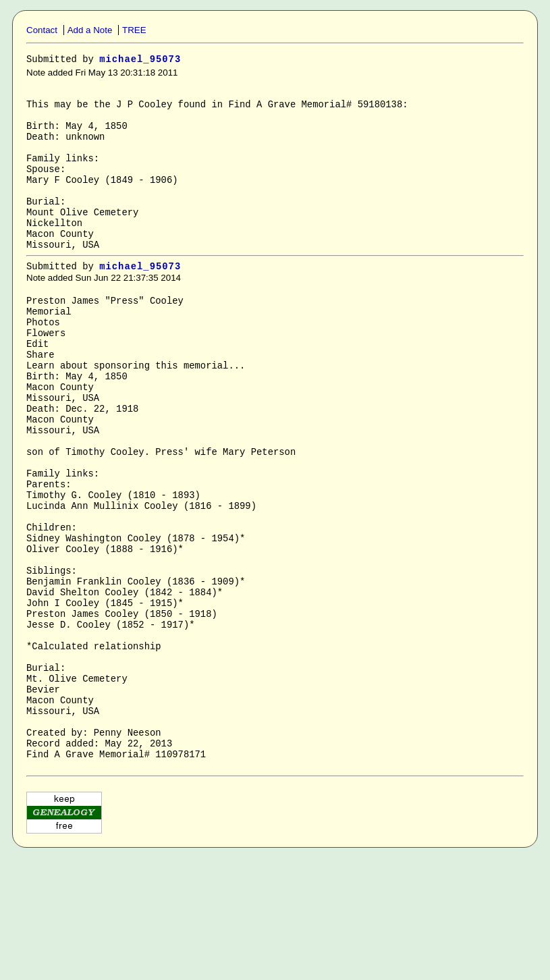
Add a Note (90, 30)
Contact (42, 30)
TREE (134, 30)
